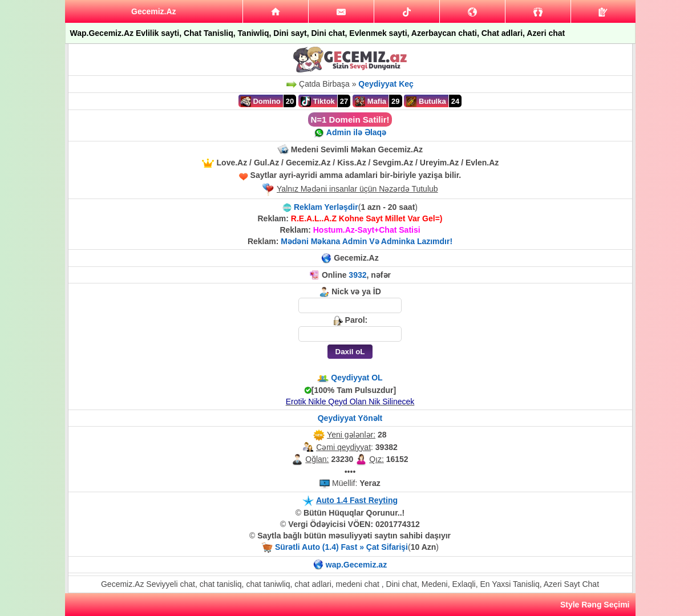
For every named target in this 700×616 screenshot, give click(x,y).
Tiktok (318, 102)
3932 (357, 275)
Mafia (371, 102)
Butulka (426, 102)
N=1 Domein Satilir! (350, 119)
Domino (261, 102)
